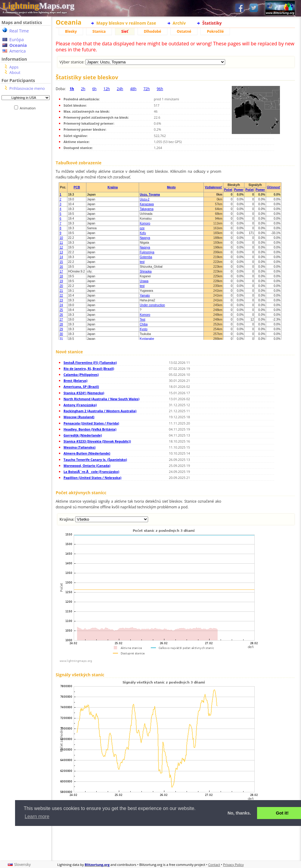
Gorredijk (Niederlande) (83, 435)
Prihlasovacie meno (27, 88)
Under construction (152, 305)
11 (61, 243)
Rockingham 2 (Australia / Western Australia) (100, 411)
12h (107, 89)
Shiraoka (146, 271)
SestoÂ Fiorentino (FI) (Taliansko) (90, 362)
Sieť (125, 31)
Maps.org (38, 6)
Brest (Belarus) (76, 381)
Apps (14, 67)
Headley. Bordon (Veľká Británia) (90, 429)
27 (61, 320)
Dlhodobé (153, 31)
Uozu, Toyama (150, 195)
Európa (17, 40)
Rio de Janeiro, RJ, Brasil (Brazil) (89, 369)
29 (61, 329)
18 (61, 276)
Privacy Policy (233, 865)
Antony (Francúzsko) (80, 405)
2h (83, 89)
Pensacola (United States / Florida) (91, 423)
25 (61, 310)
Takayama (147, 209)
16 (61, 267)
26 (61, 315)
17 (61, 271)
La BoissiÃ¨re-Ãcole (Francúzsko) (91, 472)
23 (61, 300)
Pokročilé (215, 31)
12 (61, 247)
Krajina (113, 187)
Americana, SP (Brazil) (81, 387)
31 (61, 339)
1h (72, 89)
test (142, 262)
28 (61, 324)
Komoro (145, 223)
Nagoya (145, 238)
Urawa (144, 281)
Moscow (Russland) (79, 417)
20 (61, 286)
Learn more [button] (37, 816)
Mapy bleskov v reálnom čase (126, 23)
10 (61, 238)
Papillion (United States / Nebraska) (92, 478)
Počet (228, 190)
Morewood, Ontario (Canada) (87, 466)
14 (61, 257)
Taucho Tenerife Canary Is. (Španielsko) (95, 460)
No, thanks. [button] (239, 813)
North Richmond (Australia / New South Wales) (101, 399)
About (15, 72)
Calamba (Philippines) (81, 375)
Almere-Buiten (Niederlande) (87, 453)
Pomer (239, 190)
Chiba (144, 324)
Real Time (19, 31)
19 (61, 281)
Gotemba (146, 257)
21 (61, 291)
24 (61, 305)
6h (94, 89)
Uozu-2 (144, 199)
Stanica (99, 31)
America (18, 51)
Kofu (143, 233)
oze (142, 228)
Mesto (171, 187)
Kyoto (144, 329)
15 (61, 262)
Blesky (71, 31)
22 (61, 295)
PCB (77, 187)
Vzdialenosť (213, 187)
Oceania (18, 45)
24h (120, 89)
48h (133, 89)
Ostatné (184, 31)
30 (61, 334)
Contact (214, 865)
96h (160, 89)
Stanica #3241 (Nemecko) (84, 393)
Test (142, 320)
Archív (179, 23)
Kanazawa (147, 204)
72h (146, 89)
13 (61, 252)
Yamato (145, 295)
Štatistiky (212, 23)
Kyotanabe (147, 339)
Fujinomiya (147, 252)
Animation (29, 108)
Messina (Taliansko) (79, 447)
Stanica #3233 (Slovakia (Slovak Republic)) (97, 441)
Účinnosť (274, 187)
